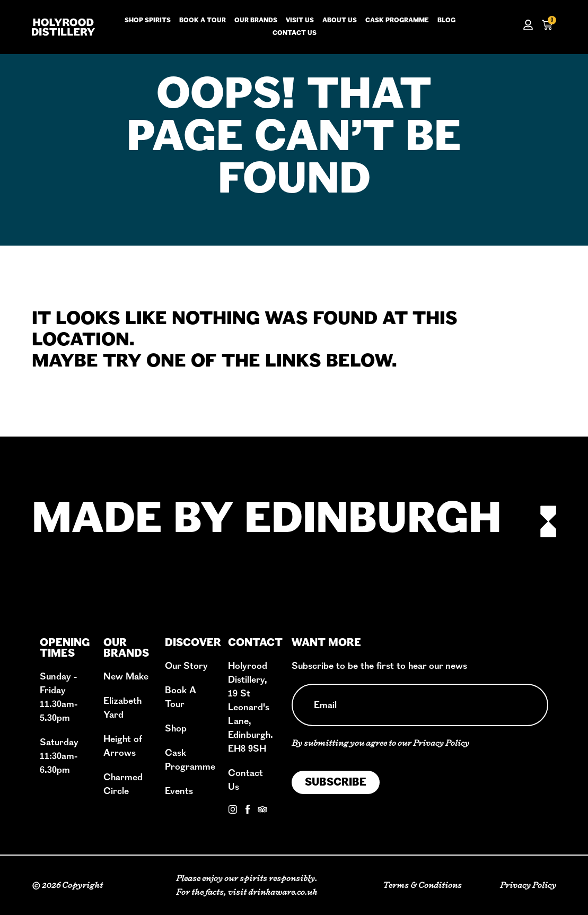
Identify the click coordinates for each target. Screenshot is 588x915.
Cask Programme (397, 21)
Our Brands (256, 21)
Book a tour (203, 21)
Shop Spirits (148, 21)
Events (179, 791)
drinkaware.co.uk (283, 892)
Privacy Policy (441, 743)
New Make (126, 677)
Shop (176, 729)
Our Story (186, 666)
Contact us (295, 33)
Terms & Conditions (422, 885)
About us (340, 21)
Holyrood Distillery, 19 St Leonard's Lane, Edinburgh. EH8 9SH (251, 707)
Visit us (300, 21)
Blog (446, 21)
